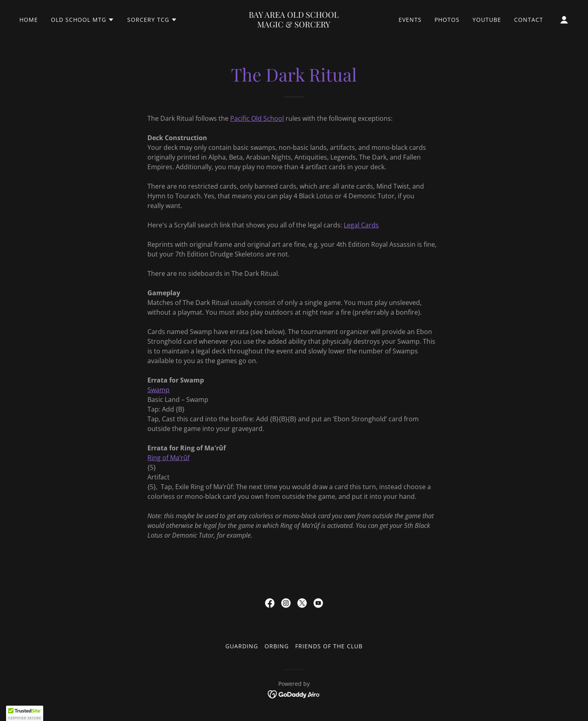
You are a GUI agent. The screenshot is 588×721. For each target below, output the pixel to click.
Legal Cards (361, 225)
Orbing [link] (277, 646)
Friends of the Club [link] (329, 646)
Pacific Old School (257, 118)
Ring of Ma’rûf (168, 458)
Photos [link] (447, 20)
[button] (83, 20)
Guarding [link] (242, 646)
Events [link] (410, 20)
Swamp (159, 390)
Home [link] (29, 20)
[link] (294, 25)
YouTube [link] (487, 20)
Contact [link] (529, 20)
